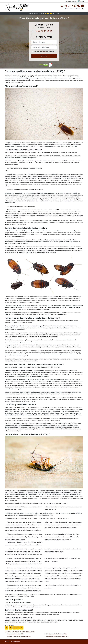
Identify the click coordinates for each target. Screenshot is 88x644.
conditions (44, 52)
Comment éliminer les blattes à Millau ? (57, 637)
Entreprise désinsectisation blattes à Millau (19, 637)
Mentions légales (16, 642)
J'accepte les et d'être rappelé (45, 52)
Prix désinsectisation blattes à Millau (57, 634)
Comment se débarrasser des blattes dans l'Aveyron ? (20, 632)
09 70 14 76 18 (72, 6)
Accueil (7, 642)
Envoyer (44, 56)
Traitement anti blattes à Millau (15, 634)
